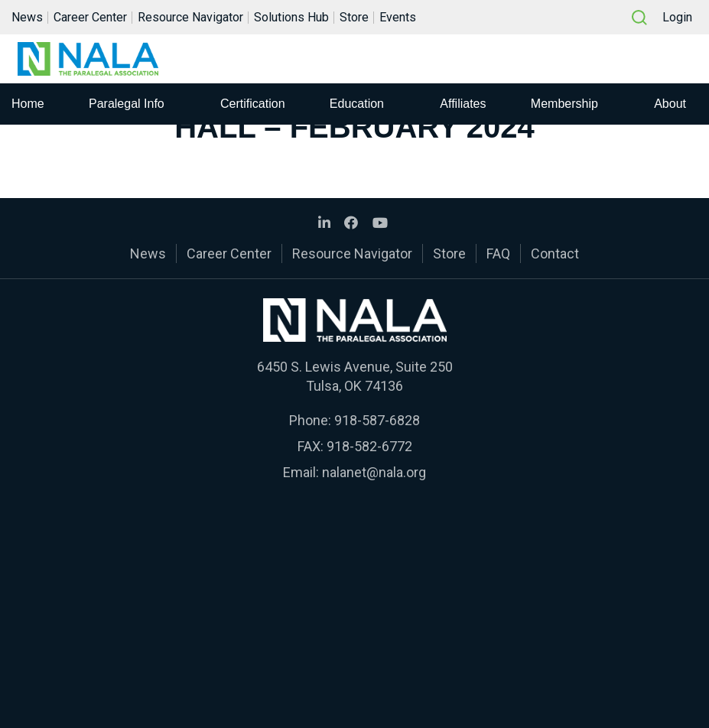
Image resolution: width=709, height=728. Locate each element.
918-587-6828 (377, 420)
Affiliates (463, 105)
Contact (555, 253)
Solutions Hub (291, 18)
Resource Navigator (190, 18)
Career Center (90, 18)
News (27, 18)
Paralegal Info (127, 105)
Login (677, 18)
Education (357, 105)
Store (354, 18)
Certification (252, 105)
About (670, 105)
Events (398, 18)
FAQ (498, 253)
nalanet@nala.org (374, 472)
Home (28, 105)
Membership (564, 105)
